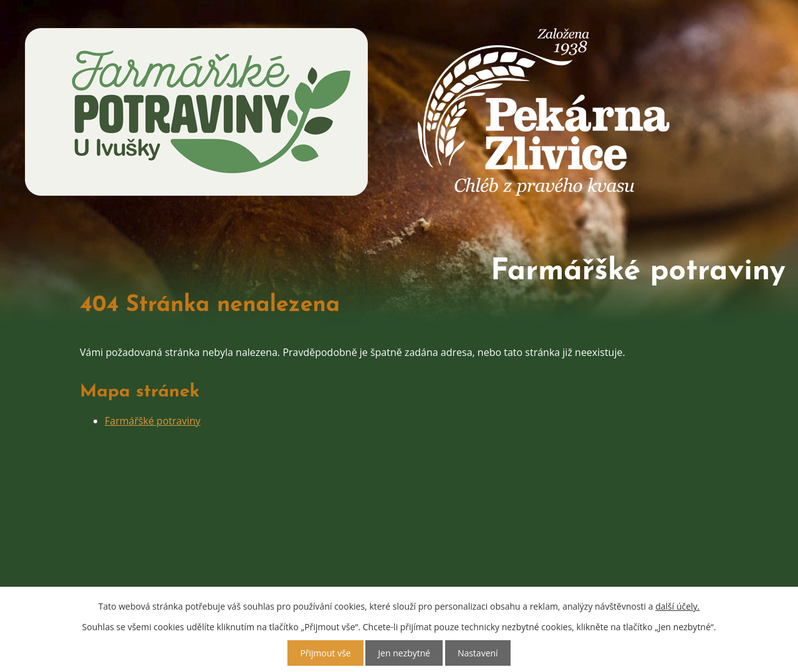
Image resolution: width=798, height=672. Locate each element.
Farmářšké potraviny (153, 397)
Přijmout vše (325, 653)
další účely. (677, 606)
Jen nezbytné (404, 653)
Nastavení (478, 653)
